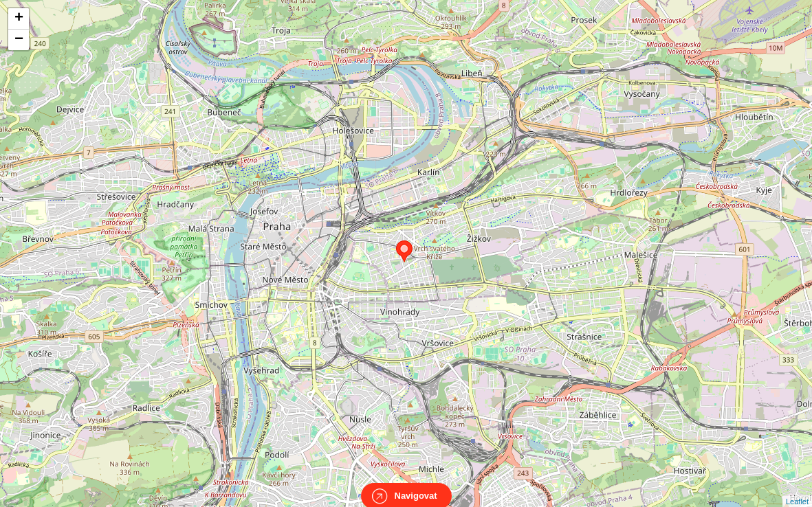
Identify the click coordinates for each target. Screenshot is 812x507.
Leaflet (797, 489)
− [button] (19, 40)
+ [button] (19, 19)
